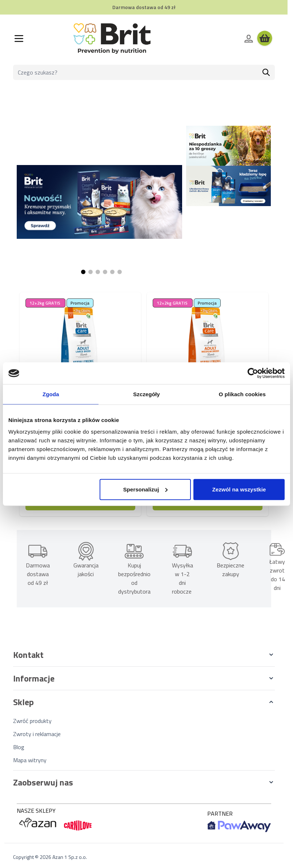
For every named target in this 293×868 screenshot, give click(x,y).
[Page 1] (83, 272)
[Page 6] (120, 272)
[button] (144, 655)
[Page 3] (98, 272)
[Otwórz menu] (19, 39)
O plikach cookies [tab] (242, 394)
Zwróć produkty (32, 721)
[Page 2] (91, 272)
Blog (19, 747)
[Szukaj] (266, 72)
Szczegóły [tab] (146, 394)
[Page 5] (112, 272)
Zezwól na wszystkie (239, 489)
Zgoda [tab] (51, 394)
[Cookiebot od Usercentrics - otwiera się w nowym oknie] (253, 373)
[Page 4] (105, 272)
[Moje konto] (249, 39)
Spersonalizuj (146, 489)
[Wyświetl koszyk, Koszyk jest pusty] (265, 39)
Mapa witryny (30, 760)
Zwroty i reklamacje (37, 734)
